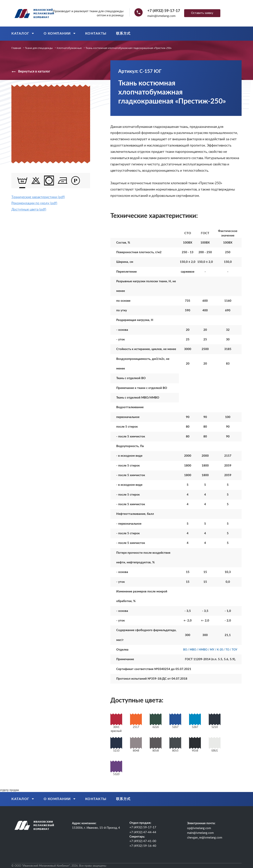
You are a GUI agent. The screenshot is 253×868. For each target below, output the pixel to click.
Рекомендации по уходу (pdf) (34, 203)
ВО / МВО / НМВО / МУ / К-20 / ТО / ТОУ (210, 650)
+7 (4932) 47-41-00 (143, 841)
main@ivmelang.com (161, 16)
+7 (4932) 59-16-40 (143, 846)
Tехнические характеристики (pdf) (38, 197)
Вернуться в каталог (31, 72)
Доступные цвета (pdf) (29, 209)
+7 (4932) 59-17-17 (164, 11)
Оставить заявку (202, 13)
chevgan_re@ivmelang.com (205, 838)
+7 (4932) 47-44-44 (143, 832)
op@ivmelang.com (199, 828)
